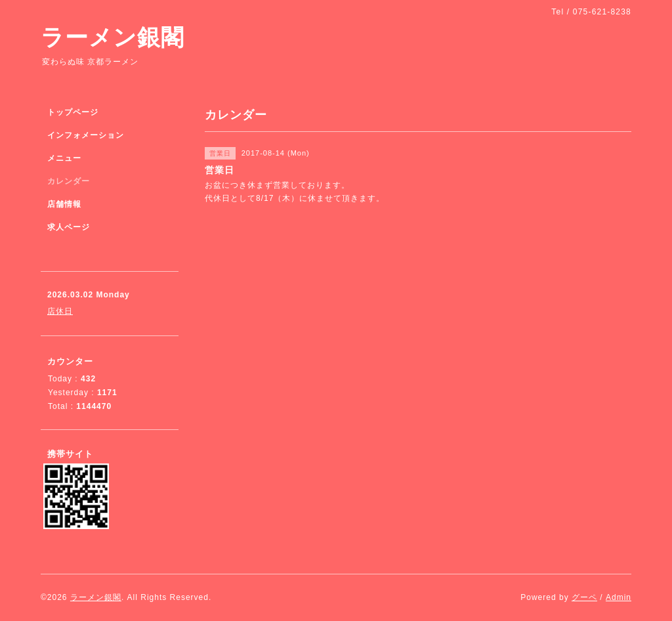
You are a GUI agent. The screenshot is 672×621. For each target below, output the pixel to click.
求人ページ (69, 227)
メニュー (64, 158)
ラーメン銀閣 (113, 37)
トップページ (73, 112)
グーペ (584, 597)
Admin (619, 597)
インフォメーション (86, 135)
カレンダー (69, 181)
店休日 (60, 311)
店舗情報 (64, 204)
